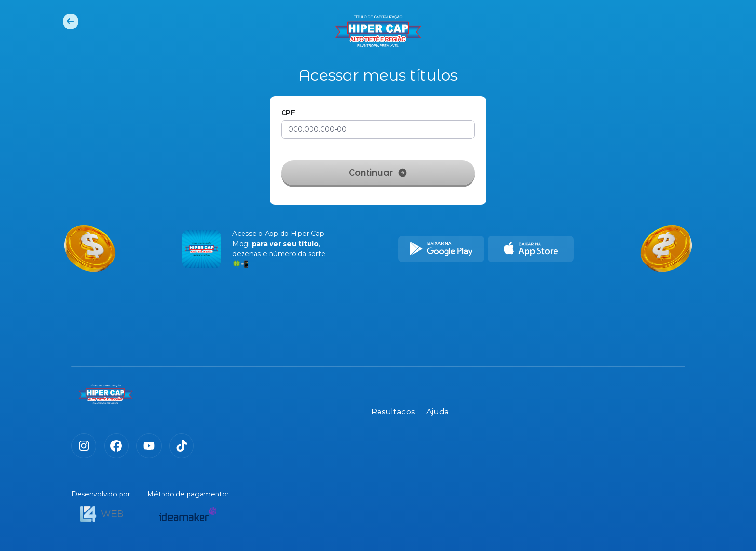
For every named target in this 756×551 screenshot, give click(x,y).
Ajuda (673, 398)
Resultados (629, 398)
